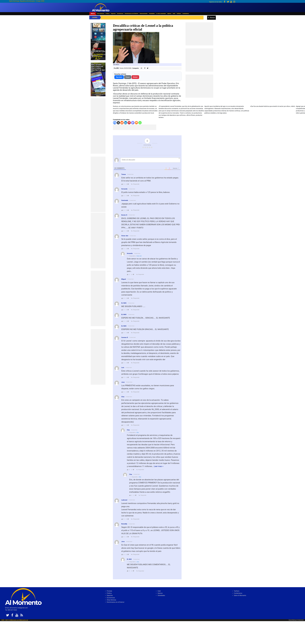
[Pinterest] (129, 123)
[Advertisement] (98, 126)
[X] (118, 123)
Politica (108, 14)
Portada (109, 591)
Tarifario (179, 14)
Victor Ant (139, 256)
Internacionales (144, 14)
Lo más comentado (161, 14)
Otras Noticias (101, 14)
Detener (135, 77)
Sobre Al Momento (240, 595)
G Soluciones (300, 620)
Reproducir (119, 77)
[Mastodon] (133, 123)
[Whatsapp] (140, 123)
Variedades (152, 14)
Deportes (113, 14)
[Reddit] (122, 123)
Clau (138, 432)
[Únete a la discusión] (150, 160)
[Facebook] (115, 123)
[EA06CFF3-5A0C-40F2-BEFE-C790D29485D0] (98, 41)
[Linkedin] (126, 123)
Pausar (128, 77)
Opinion (169, 14)
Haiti (174, 14)
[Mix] (136, 123)
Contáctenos (186, 14)
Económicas (120, 14)
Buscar (212, 18)
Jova (138, 562)
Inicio (93, 14)
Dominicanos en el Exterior (131, 14)
